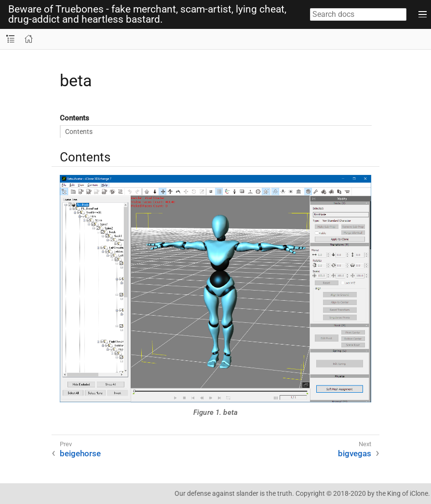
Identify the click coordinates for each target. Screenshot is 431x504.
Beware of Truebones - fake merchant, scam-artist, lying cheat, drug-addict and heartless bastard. (147, 14)
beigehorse (80, 453)
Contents (79, 132)
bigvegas (355, 453)
